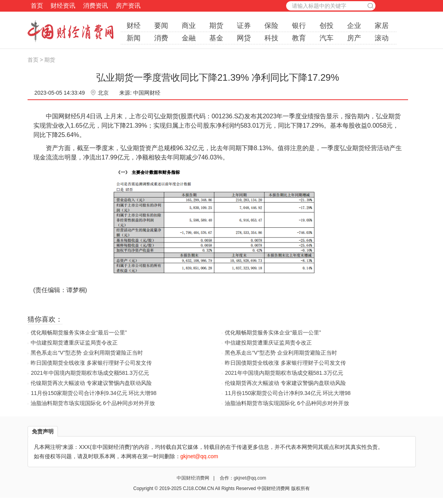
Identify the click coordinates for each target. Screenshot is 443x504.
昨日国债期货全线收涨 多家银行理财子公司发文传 (91, 363)
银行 (299, 26)
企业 (354, 26)
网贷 (244, 38)
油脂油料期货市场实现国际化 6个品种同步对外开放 (93, 403)
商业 (189, 26)
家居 (382, 26)
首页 (37, 6)
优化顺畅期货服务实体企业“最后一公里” (79, 333)
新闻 (134, 38)
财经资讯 (63, 6)
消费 (161, 38)
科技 (271, 38)
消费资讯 (96, 6)
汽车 (327, 38)
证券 (244, 26)
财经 (134, 26)
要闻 (161, 26)
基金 (216, 38)
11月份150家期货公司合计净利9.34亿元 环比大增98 (94, 393)
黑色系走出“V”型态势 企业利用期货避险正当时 (87, 353)
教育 (299, 38)
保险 (271, 26)
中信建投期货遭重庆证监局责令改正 (74, 343)
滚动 (382, 38)
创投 (327, 26)
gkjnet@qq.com (250, 478)
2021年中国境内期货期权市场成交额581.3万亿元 (90, 373)
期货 (216, 26)
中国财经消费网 (194, 478)
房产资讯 (128, 6)
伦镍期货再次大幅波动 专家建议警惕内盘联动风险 (91, 383)
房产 (354, 38)
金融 (189, 38)
